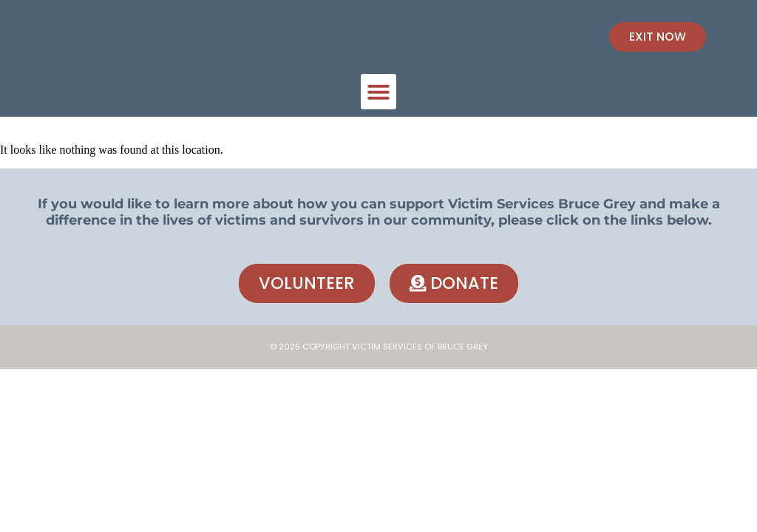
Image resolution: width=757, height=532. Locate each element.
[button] (378, 92)
